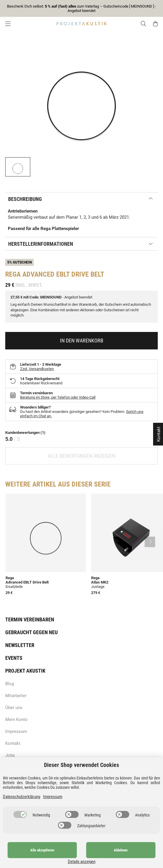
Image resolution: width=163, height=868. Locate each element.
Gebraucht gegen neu (31, 632)
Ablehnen (97, 856)
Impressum (16, 731)
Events (14, 658)
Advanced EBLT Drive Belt (27, 582)
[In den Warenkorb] (81, 341)
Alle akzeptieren (34, 856)
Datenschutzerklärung (22, 803)
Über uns (14, 708)
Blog (10, 684)
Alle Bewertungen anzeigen (81, 456)
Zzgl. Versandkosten (37, 369)
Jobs (10, 755)
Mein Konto (16, 719)
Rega (13, 274)
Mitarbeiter (16, 696)
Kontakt (13, 743)
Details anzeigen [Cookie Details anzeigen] (144, 862)
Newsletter (20, 645)
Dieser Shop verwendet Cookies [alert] (81, 771)
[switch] (20, 821)
